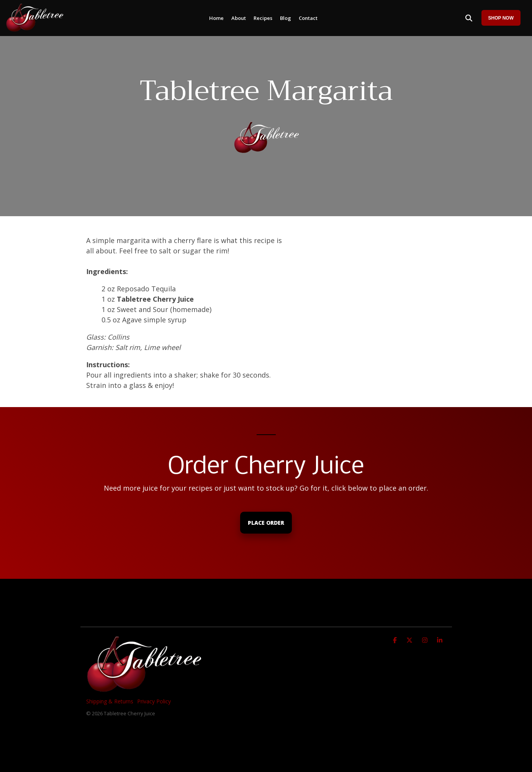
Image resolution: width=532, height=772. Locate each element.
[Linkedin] (440, 640)
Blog (286, 18)
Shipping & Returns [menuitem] (110, 701)
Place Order (266, 523)
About (239, 18)
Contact (308, 18)
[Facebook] (396, 640)
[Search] (469, 18)
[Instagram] (426, 640)
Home (216, 18)
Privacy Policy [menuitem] (154, 701)
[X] (410, 640)
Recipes (263, 18)
